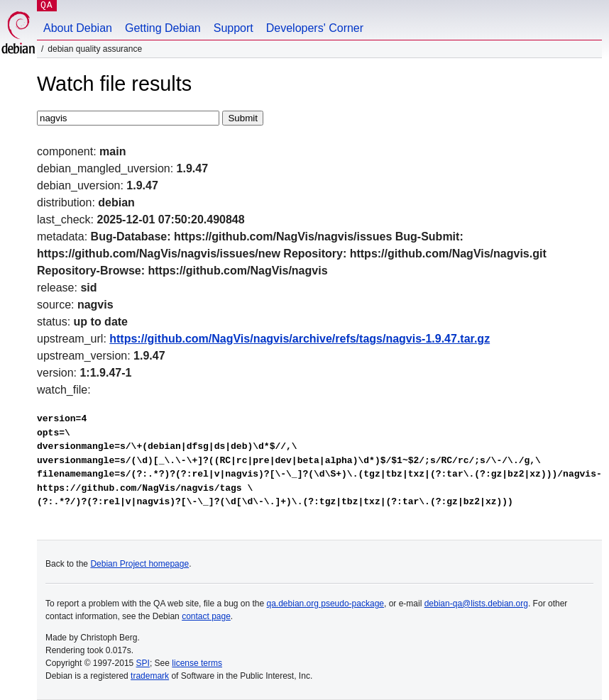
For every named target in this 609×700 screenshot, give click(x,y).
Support (234, 28)
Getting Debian (163, 28)
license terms (197, 663)
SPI (143, 663)
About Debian (78, 28)
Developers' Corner (315, 28)
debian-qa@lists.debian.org (476, 604)
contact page (206, 616)
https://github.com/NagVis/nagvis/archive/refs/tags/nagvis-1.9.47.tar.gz (300, 339)
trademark (150, 676)
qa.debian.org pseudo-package (325, 604)
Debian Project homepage (139, 564)
